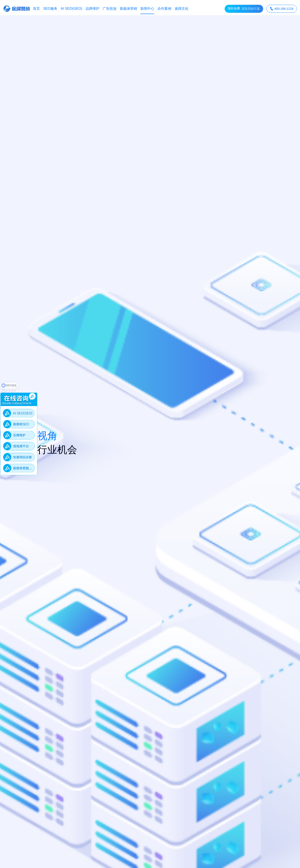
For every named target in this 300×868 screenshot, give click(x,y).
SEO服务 (50, 9)
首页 (36, 9)
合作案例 (164, 9)
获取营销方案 (244, 9)
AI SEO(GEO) (71, 9)
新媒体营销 (128, 9)
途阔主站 (182, 9)
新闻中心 (147, 9)
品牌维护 (92, 9)
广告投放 (110, 9)
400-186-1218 (282, 9)
